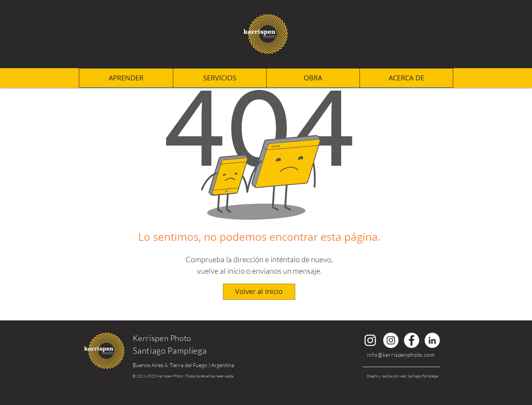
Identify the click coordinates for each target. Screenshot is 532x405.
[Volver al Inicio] (259, 292)
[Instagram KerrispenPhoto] (391, 340)
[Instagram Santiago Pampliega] (370, 340)
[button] (406, 78)
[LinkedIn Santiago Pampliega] (432, 340)
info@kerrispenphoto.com (401, 355)
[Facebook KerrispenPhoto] (412, 340)
